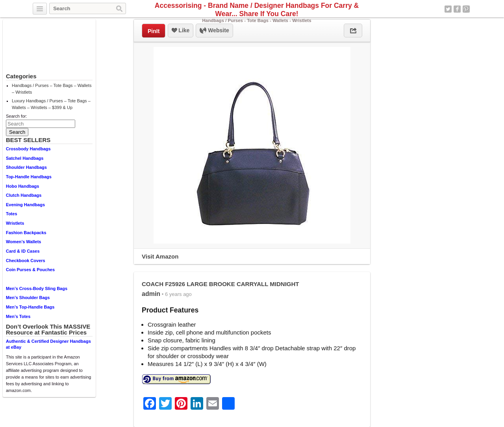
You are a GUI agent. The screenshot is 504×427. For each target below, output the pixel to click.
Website (214, 31)
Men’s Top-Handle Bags (30, 307)
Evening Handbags (25, 205)
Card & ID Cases (23, 251)
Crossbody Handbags (28, 149)
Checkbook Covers (26, 261)
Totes (12, 214)
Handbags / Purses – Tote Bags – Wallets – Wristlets (52, 89)
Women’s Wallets (23, 242)
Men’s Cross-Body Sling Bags (37, 288)
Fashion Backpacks (26, 233)
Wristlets (15, 223)
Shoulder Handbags (26, 167)
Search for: (17, 116)
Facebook (457, 9)
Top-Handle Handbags (29, 177)
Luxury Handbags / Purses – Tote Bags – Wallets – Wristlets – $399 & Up (51, 104)
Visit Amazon (160, 256)
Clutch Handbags (24, 195)
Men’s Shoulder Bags (28, 298)
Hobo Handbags (22, 186)
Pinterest (466, 9)
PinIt (154, 31)
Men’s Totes (18, 316)
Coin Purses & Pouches (30, 270)
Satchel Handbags (25, 158)
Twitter (448, 9)
